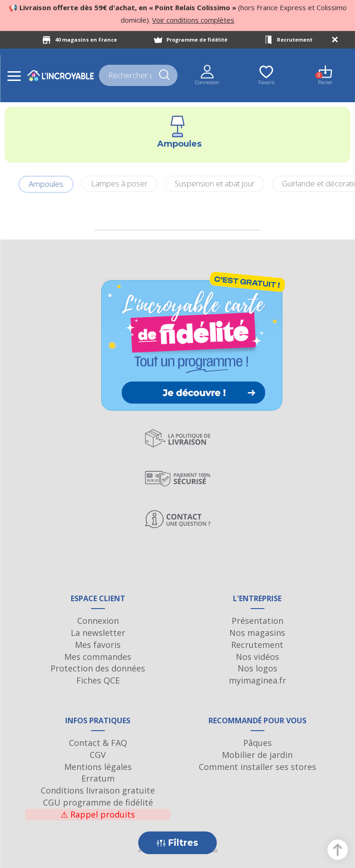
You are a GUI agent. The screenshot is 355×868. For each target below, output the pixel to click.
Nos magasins (257, 633)
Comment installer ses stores (257, 767)
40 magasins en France (86, 40)
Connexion (98, 621)
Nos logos (257, 668)
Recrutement (295, 40)
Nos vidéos (257, 657)
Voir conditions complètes (193, 20)
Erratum (98, 778)
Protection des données (98, 668)
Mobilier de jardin (257, 755)
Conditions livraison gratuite (98, 790)
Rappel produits (98, 814)
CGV (98, 755)
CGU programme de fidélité (98, 802)
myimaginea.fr (257, 680)
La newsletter (98, 633)
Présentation (257, 621)
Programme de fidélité (197, 40)
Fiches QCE (98, 680)
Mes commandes (98, 657)
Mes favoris (98, 645)
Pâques (257, 743)
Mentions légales (98, 767)
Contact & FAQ (98, 743)
